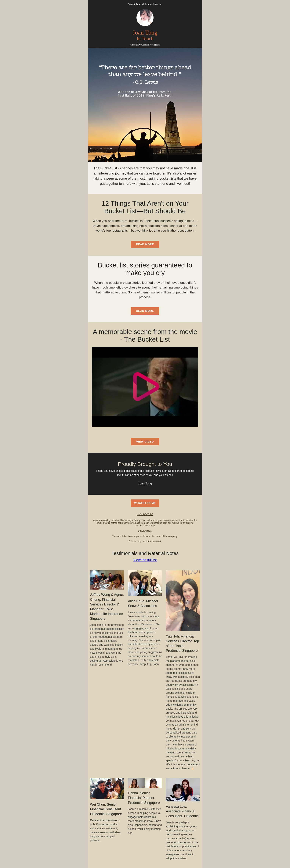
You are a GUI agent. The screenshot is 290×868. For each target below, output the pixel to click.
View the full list (145, 560)
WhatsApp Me (145, 503)
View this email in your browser (145, 4)
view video (145, 442)
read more (145, 244)
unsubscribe (145, 514)
